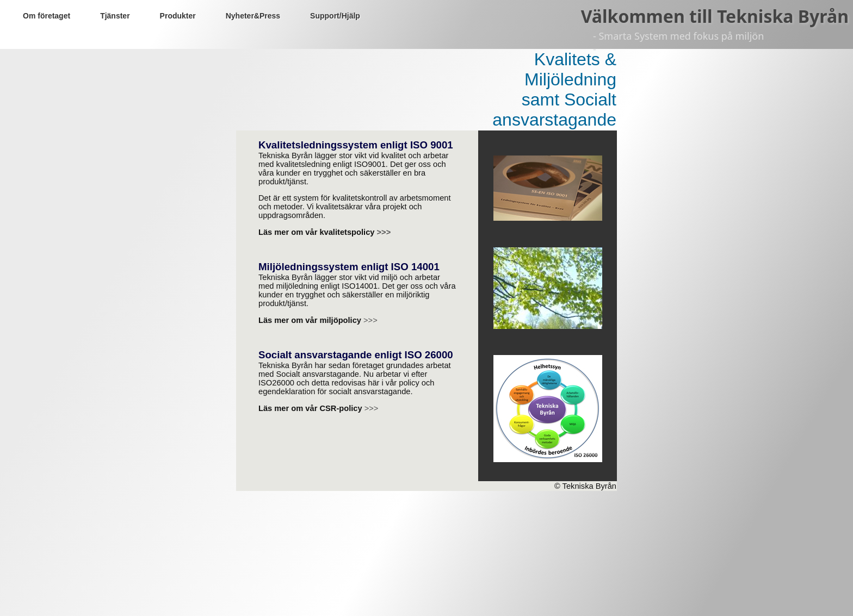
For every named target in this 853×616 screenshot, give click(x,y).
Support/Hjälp (335, 16)
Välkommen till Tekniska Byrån (715, 16)
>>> (384, 232)
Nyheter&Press (253, 16)
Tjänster (115, 16)
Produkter (178, 16)
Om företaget (47, 16)
